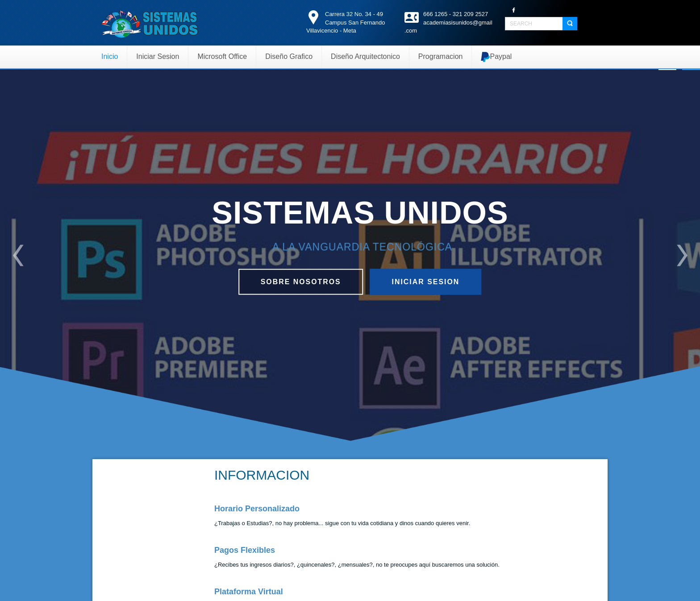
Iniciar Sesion (427, 281)
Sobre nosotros (300, 281)
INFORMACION (262, 475)
